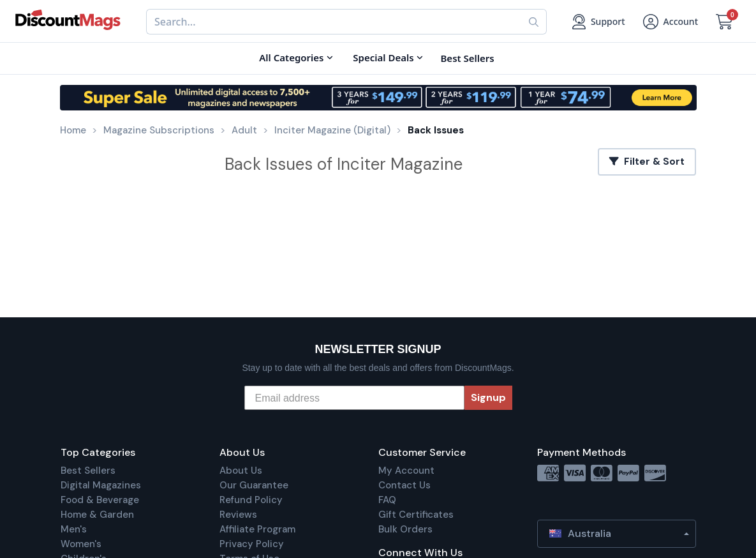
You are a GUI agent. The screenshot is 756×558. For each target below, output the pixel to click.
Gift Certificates (416, 515)
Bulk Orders (405, 529)
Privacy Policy (252, 544)
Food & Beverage (100, 500)
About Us (241, 471)
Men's (74, 529)
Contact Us (404, 485)
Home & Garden (97, 515)
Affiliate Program (257, 529)
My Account (406, 471)
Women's (81, 544)
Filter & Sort (647, 162)
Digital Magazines (101, 485)
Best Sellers (88, 471)
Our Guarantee (254, 485)
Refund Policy (251, 500)
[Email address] (354, 398)
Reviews (238, 515)
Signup (488, 397)
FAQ (387, 500)
